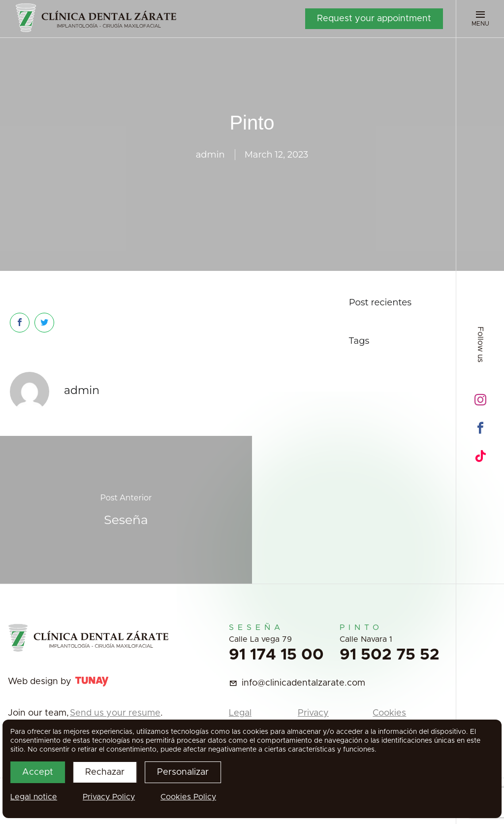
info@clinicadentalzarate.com (303, 683)
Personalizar (183, 772)
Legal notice (34, 797)
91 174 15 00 (276, 655)
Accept (38, 772)
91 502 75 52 (390, 655)
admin (210, 155)
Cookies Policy (188, 797)
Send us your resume (115, 713)
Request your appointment (374, 19)
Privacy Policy (109, 797)
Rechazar (105, 772)
